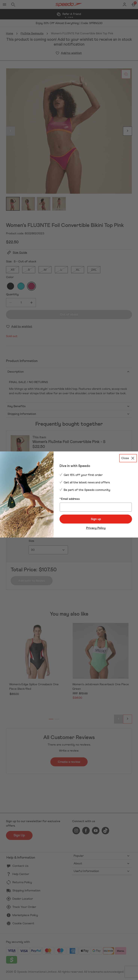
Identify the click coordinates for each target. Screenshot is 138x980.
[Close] (128, 458)
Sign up (96, 519)
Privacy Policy (96, 528)
